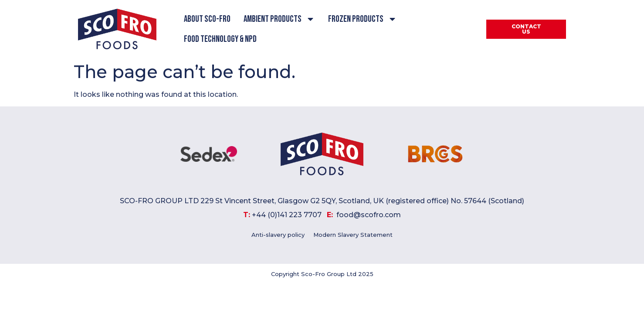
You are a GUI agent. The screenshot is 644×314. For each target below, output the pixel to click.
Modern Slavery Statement (353, 235)
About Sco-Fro (207, 19)
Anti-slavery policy (278, 235)
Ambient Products (279, 19)
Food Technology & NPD (220, 39)
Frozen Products (363, 19)
